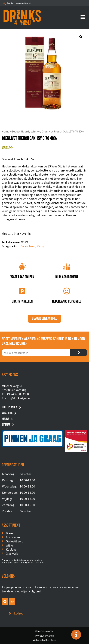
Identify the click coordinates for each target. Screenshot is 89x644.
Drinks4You (16, 613)
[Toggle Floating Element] (76, 635)
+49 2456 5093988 (17, 394)
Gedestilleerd (20, 132)
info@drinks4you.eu (18, 398)
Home (6, 132)
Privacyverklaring (45, 636)
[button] (81, 37)
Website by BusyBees (44, 640)
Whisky (35, 132)
